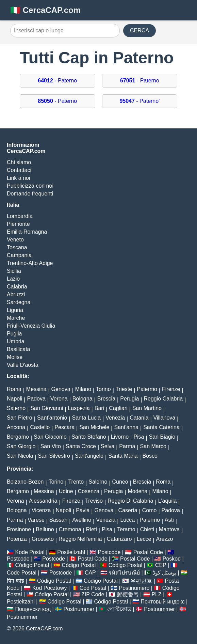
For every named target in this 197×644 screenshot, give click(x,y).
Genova (61, 389)
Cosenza (89, 491)
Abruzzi (16, 294)
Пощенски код (33, 609)
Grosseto (43, 539)
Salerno (16, 408)
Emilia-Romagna (27, 232)
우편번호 (141, 581)
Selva (108, 446)
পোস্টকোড (119, 609)
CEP (161, 565)
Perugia (129, 399)
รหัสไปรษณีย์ (124, 573)
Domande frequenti (30, 194)
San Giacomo (50, 437)
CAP (90, 573)
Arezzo (165, 539)
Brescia (106, 399)
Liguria (15, 310)
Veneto (15, 240)
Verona (59, 399)
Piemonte (18, 224)
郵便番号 (128, 594)
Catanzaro (119, 539)
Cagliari (118, 408)
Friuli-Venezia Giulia (31, 326)
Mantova (169, 529)
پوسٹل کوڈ (165, 573)
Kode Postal (30, 552)
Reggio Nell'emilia (80, 539)
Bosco (150, 456)
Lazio (13, 279)
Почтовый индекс (163, 602)
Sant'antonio (52, 418)
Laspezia (79, 408)
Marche (16, 318)
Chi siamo (19, 162)
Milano (83, 389)
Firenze (171, 389)
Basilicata (18, 349)
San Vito (51, 446)
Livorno (120, 437)
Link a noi (19, 178)
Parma (127, 446)
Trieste (124, 389)
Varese (36, 520)
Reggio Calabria (163, 399)
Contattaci (19, 170)
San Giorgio (21, 446)
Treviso (94, 501)
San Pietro (20, 418)
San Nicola (20, 456)
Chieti (147, 529)
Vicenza (41, 510)
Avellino (82, 520)
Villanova (165, 418)
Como (150, 510)
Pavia (83, 510)
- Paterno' (139, 101)
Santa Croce (81, 446)
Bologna (83, 399)
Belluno (45, 529)
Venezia (115, 418)
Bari (99, 408)
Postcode (109, 552)
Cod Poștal (93, 588)
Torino (103, 389)
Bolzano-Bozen (25, 482)
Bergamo (18, 437)
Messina (36, 389)
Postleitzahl (71, 552)
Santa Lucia (87, 418)
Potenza (17, 539)
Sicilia (14, 271)
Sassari (58, 520)
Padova (36, 399)
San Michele (94, 427)
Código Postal (32, 565)
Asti (169, 520)
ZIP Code (93, 594)
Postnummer (79, 609)
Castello (40, 427)
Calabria (17, 287)
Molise (15, 357)
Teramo (126, 529)
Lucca (127, 520)
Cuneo (120, 482)
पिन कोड (15, 581)
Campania (19, 255)
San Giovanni (47, 408)
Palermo (147, 389)
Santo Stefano (89, 437)
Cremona (70, 529)
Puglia (14, 334)
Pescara (64, 427)
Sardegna (19, 302)
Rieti (92, 529)
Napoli (14, 399)
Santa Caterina (161, 427)
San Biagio (162, 437)
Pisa (139, 437)
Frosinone (19, 529)
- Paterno (57, 81)
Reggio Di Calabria (130, 501)
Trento (76, 482)
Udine (66, 491)
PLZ (156, 594)
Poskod (172, 559)
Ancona (16, 427)
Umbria (16, 341)
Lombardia (20, 216)
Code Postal (22, 573)
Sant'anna (126, 427)
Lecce (144, 539)
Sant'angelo (89, 456)
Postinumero (134, 588)
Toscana (17, 247)
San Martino (147, 408)
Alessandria (43, 501)
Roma (14, 389)
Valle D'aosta (23, 365)
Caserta (128, 510)
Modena (137, 491)
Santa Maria (123, 456)
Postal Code (148, 552)
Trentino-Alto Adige (30, 263)
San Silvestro (54, 456)
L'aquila (168, 501)
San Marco (153, 446)
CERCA (139, 30)
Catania (139, 418)
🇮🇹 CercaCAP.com (45, 10)
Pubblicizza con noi (30, 186)
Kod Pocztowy (50, 588)
